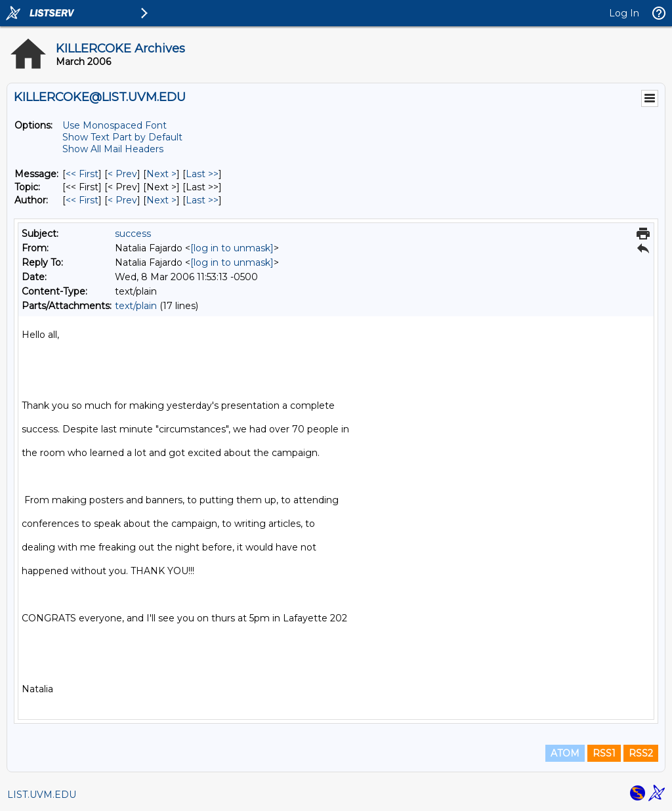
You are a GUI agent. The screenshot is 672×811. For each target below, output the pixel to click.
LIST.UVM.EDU (42, 795)
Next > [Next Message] (161, 174)
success (133, 234)
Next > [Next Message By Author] (161, 200)
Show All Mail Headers (113, 149)
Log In (624, 13)
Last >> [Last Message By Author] (202, 200)
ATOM (565, 753)
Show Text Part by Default (122, 137)
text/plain (136, 306)
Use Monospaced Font (115, 125)
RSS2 (641, 753)
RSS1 (604, 753)
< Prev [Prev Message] (122, 174)
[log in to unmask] (232, 248)
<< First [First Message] (82, 174)
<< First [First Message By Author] (82, 200)
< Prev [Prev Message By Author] (122, 200)
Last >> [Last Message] (202, 174)
